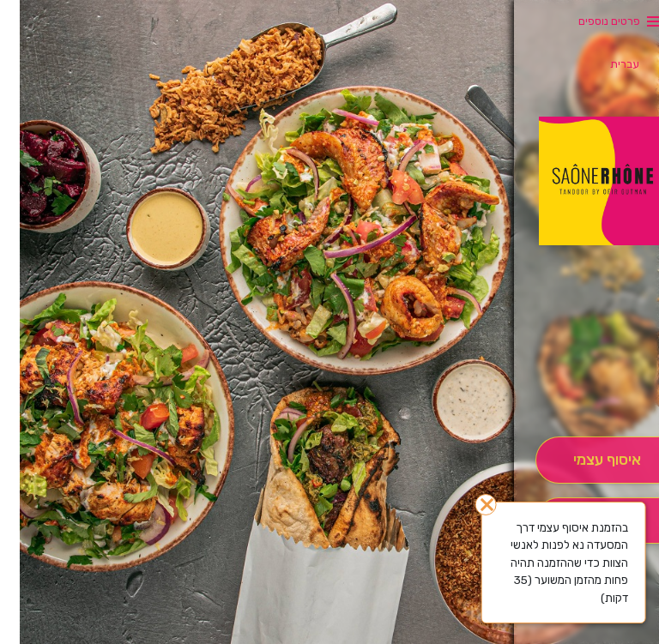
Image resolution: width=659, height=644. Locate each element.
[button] (587, 388)
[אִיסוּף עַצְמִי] (587, 460)
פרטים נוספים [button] (589, 21)
